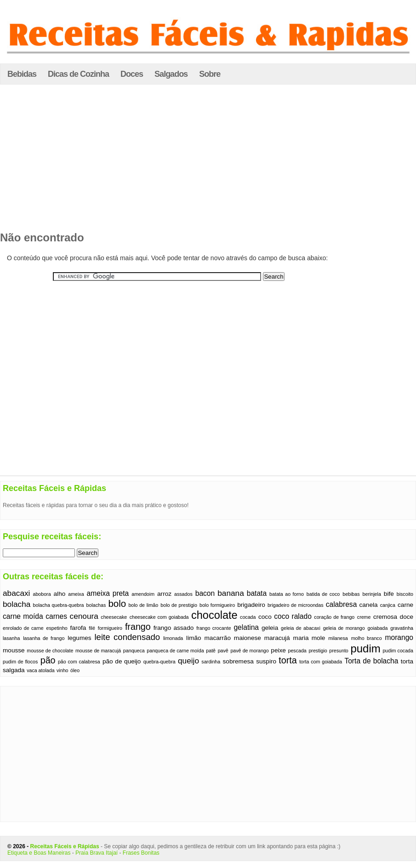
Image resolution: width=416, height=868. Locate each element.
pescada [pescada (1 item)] (297, 651)
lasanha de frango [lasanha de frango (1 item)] (44, 638)
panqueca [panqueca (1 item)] (134, 651)
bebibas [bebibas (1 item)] (351, 594)
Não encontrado (42, 237)
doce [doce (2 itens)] (407, 617)
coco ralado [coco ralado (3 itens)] (293, 616)
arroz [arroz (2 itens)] (164, 594)
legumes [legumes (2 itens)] (79, 638)
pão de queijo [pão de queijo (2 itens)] (122, 661)
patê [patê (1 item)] (211, 651)
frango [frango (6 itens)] (138, 627)
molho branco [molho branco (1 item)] (367, 638)
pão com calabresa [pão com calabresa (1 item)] (79, 662)
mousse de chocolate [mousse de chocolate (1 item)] (50, 651)
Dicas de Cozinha (78, 74)
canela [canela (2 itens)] (368, 605)
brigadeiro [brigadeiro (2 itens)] (251, 605)
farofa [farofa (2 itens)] (78, 628)
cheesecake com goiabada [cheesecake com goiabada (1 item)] (159, 617)
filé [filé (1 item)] (92, 628)
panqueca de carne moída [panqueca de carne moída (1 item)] (175, 651)
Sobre (210, 74)
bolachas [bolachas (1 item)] (96, 605)
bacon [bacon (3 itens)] (205, 593)
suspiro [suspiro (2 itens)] (266, 661)
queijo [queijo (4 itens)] (188, 661)
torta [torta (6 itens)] (288, 660)
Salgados (171, 74)
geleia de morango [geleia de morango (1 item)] (344, 628)
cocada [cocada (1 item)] (248, 617)
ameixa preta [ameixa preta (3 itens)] (108, 593)
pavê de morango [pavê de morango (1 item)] (249, 651)
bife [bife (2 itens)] (389, 594)
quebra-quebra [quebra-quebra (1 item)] (160, 662)
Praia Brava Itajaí (97, 853)
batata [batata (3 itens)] (257, 593)
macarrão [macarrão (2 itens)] (218, 638)
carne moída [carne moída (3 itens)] (23, 616)
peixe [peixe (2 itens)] (278, 650)
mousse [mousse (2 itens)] (14, 650)
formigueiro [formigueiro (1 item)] (110, 628)
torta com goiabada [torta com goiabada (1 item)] (321, 662)
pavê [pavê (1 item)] (223, 651)
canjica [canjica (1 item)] (388, 605)
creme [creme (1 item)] (364, 617)
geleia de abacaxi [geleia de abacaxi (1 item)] (301, 628)
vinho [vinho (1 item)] (62, 670)
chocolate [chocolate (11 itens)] (214, 615)
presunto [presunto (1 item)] (339, 651)
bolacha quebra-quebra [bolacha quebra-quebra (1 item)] (59, 605)
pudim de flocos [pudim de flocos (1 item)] (20, 662)
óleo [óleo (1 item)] (75, 670)
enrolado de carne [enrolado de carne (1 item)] (23, 628)
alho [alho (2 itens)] (60, 594)
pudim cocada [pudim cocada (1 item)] (398, 651)
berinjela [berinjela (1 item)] (372, 594)
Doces (132, 74)
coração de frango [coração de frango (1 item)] (334, 617)
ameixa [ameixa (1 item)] (76, 594)
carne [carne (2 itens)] (405, 605)
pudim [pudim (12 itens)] (365, 648)
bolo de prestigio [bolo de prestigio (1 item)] (179, 605)
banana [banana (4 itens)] (231, 593)
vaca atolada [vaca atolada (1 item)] (40, 670)
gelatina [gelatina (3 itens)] (246, 627)
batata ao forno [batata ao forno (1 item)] (287, 594)
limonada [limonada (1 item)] (173, 638)
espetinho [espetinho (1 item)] (57, 628)
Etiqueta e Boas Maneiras (39, 853)
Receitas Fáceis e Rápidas (65, 846)
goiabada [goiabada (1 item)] (378, 628)
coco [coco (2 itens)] (265, 617)
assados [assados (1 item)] (183, 594)
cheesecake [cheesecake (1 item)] (114, 617)
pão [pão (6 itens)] (48, 660)
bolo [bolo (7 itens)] (117, 603)
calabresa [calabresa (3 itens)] (342, 604)
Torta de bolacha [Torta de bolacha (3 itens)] (371, 661)
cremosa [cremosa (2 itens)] (385, 617)
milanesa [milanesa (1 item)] (338, 638)
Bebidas (22, 74)
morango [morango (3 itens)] (399, 637)
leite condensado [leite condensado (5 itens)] (127, 637)
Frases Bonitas (141, 853)
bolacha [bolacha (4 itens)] (17, 604)
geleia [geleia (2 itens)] (270, 628)
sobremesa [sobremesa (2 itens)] (238, 661)
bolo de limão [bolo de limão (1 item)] (143, 605)
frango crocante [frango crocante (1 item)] (214, 628)
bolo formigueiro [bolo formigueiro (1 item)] (217, 605)
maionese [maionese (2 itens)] (248, 638)
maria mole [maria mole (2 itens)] (309, 638)
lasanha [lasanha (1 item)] (11, 638)
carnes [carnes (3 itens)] (56, 616)
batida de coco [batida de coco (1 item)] (323, 594)
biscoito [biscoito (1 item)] (405, 594)
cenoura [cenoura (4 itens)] (84, 616)
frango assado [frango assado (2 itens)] (174, 628)
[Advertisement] (208, 160)
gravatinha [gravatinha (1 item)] (402, 628)
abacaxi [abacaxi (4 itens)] (16, 593)
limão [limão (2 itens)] (194, 638)
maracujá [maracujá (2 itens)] (277, 638)
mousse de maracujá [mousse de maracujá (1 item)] (98, 651)
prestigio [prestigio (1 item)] (318, 651)
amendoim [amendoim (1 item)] (143, 594)
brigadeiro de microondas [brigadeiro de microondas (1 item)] (296, 605)
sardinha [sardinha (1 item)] (211, 662)
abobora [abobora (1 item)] (42, 594)
